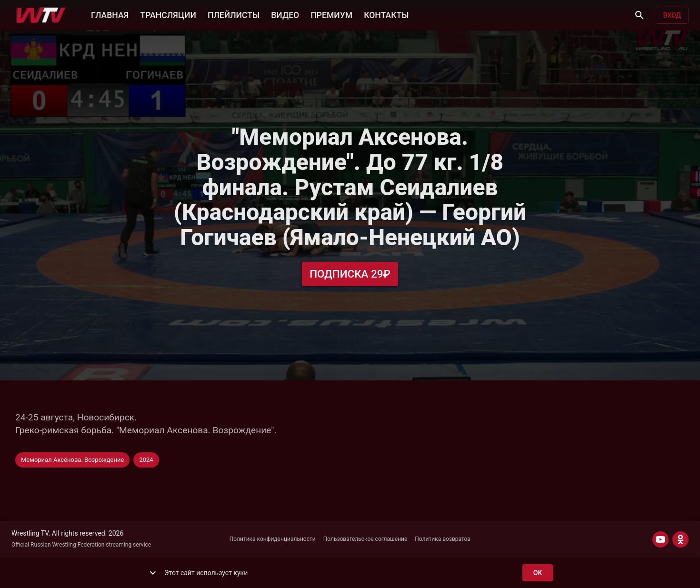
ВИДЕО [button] (285, 14)
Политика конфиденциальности (273, 539)
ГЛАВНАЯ (110, 14)
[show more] (153, 573)
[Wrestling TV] (41, 15)
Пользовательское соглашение (365, 539)
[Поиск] (640, 15)
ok (538, 573)
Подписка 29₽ (350, 274)
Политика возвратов (443, 539)
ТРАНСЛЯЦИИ (168, 14)
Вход (672, 15)
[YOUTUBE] (660, 539)
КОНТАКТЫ (386, 14)
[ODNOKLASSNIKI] (680, 539)
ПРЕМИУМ (331, 14)
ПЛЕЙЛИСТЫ (234, 14)
